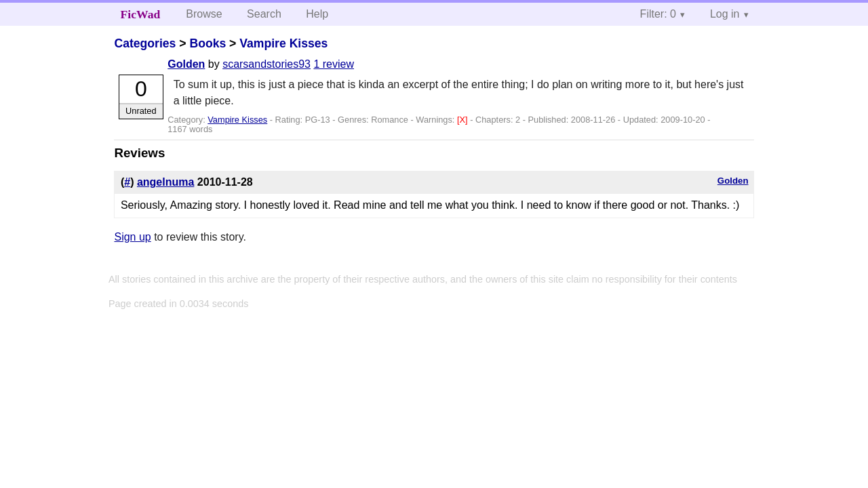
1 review (334, 64)
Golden (186, 64)
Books (208, 43)
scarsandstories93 (267, 64)
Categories (145, 43)
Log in (725, 14)
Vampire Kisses (283, 43)
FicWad (141, 14)
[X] (463, 120)
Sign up (132, 237)
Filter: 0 (658, 14)
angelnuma (165, 182)
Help (317, 14)
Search (264, 14)
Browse (204, 14)
